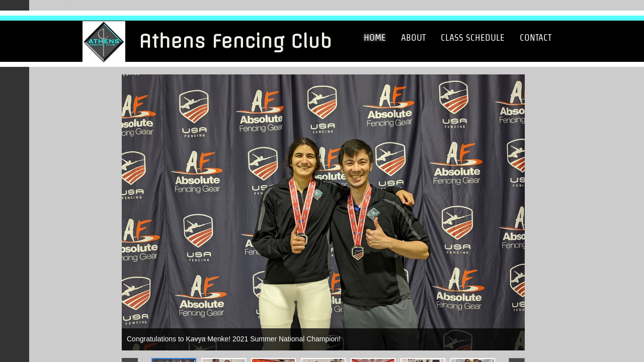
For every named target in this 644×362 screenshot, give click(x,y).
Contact (536, 37)
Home (375, 37)
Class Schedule (473, 37)
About (413, 37)
